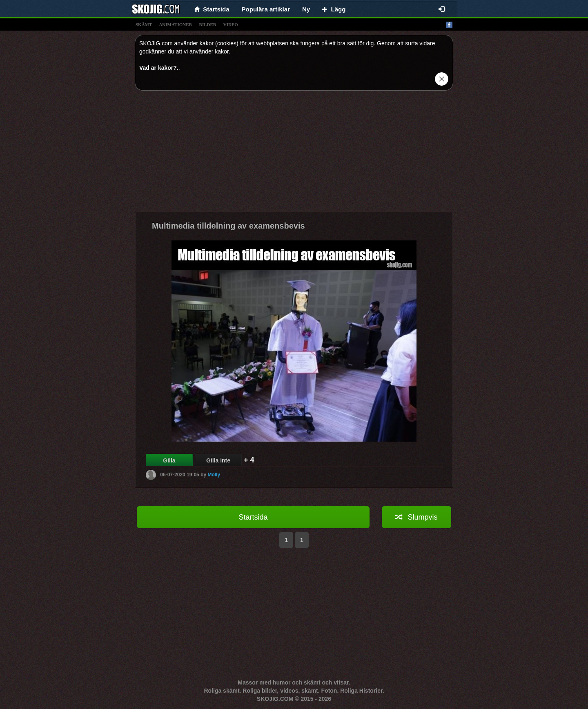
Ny (306, 9)
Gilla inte (218, 460)
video (231, 24)
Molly (214, 475)
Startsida (253, 517)
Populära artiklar (266, 9)
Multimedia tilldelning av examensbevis (228, 226)
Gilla (169, 460)
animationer (175, 24)
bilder (208, 24)
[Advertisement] (294, 154)
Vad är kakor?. (159, 68)
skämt (144, 24)
